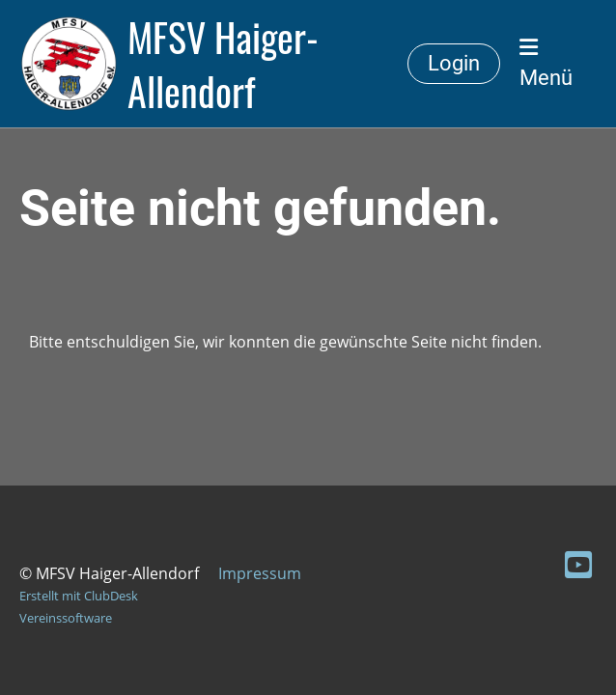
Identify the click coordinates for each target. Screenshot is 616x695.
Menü (546, 63)
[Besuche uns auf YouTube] (578, 564)
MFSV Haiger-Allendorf (223, 64)
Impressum (260, 573)
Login (454, 63)
